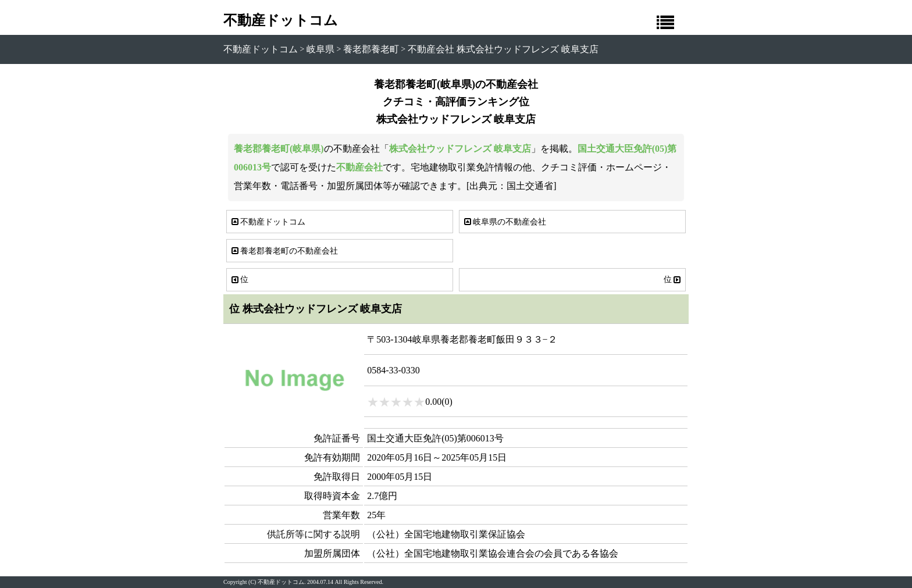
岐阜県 (320, 49)
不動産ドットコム (281, 20)
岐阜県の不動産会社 (504, 222)
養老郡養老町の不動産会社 (284, 251)
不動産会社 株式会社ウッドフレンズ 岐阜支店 (503, 49)
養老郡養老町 (371, 49)
